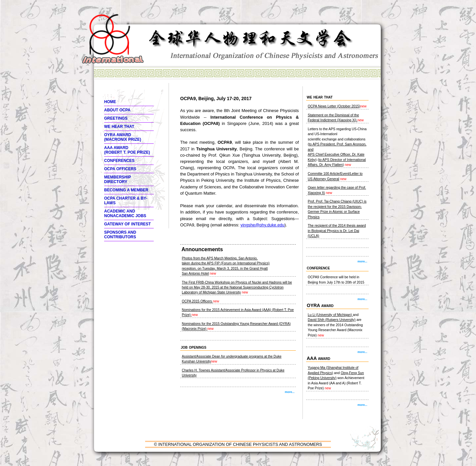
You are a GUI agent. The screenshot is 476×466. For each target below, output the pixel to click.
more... (290, 392)
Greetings (116, 118)
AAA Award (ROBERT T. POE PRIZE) (127, 150)
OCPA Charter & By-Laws (126, 201)
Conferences (119, 161)
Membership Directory (118, 179)
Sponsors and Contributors (120, 235)
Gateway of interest (127, 224)
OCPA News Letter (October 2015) (334, 106)
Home (110, 102)
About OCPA (117, 110)
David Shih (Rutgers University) (332, 320)
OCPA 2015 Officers (197, 301)
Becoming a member (126, 190)
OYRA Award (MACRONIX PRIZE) (123, 137)
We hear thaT (119, 127)
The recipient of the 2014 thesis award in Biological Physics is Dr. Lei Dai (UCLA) (337, 231)
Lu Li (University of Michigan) (330, 315)
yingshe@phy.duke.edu (263, 225)
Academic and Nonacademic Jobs (125, 214)
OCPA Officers (120, 169)
